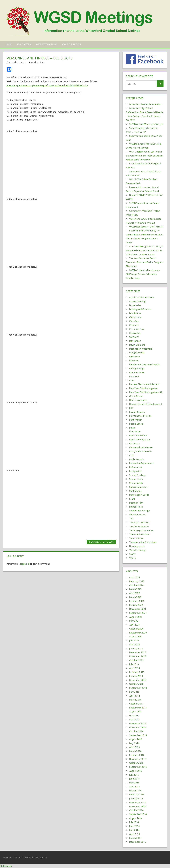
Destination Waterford (141, 349)
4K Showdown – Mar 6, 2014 (101, 542)
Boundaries (135, 305)
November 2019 (138, 656)
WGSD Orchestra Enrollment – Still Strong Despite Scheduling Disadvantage (143, 274)
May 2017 (134, 715)
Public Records (137, 459)
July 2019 (134, 664)
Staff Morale (135, 491)
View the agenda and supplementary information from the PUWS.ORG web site (47, 85)
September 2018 (138, 688)
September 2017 (138, 708)
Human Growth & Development (146, 404)
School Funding (137, 475)
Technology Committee (141, 530)
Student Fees (136, 507)
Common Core (137, 329)
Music (132, 428)
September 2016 (138, 735)
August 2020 (136, 636)
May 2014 (134, 830)
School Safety (136, 483)
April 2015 (135, 787)
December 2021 (138, 609)
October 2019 (136, 660)
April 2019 (135, 668)
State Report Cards (139, 495)
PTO (131, 455)
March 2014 (135, 838)
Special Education (138, 487)
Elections (134, 361)
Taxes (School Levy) (139, 522)
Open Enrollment (138, 436)
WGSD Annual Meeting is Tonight (146, 124)
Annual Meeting (137, 301)
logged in (25, 564)
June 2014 (134, 826)
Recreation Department (142, 463)
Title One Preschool (139, 534)
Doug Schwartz (137, 353)
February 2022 (137, 601)
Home (9, 44)
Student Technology (139, 511)
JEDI (131, 408)
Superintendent (137, 514)
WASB (132, 554)
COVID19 (134, 337)
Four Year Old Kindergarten (143, 388)
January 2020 (136, 648)
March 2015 (135, 791)
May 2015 (134, 783)
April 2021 (135, 625)
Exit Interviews (137, 372)
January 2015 (136, 798)
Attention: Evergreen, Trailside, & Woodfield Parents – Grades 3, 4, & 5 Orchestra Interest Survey (144, 250)
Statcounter (6, 866)
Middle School (136, 424)
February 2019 (137, 672)
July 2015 (134, 775)
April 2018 (135, 696)
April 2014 (135, 834)
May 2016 (134, 743)
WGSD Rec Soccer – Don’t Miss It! (146, 227)
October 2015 (136, 763)
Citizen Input (136, 317)
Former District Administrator (144, 384)
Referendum (136, 467)
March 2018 (135, 700)
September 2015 (138, 767)
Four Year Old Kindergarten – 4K (146, 392)
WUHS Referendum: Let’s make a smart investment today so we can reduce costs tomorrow (145, 156)
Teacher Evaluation (139, 526)
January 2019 (136, 676)
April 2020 (135, 644)
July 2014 (134, 822)
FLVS (132, 380)
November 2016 (138, 727)
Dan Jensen (135, 341)
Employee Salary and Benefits (145, 365)
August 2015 (136, 771)
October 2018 (136, 684)
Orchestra (134, 443)
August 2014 (136, 818)
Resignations (136, 471)
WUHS (133, 558)
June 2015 (134, 779)
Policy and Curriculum (140, 451)
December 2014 (138, 802)
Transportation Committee (143, 542)
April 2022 (135, 593)
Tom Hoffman (136, 538)
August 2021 (136, 617)
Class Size (134, 321)
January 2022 (136, 605)
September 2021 (138, 613)
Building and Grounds (140, 309)
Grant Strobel (136, 396)
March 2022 (135, 597)
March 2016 (135, 751)
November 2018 (138, 680)
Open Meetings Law (46, 44)
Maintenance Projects (140, 416)
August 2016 (136, 739)
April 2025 (135, 577)
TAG (131, 518)
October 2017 (136, 704)
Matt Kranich (136, 420)
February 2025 (137, 581)
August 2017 (136, 712)
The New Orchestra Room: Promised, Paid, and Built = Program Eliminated (144, 262)
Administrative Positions (142, 297)
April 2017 (135, 719)
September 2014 (138, 814)
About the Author (71, 44)
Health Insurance (138, 400)
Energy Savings (137, 368)
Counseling (135, 333)
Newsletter (135, 432)
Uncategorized (137, 546)
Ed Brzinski (135, 357)
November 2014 (138, 806)
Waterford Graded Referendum (146, 104)
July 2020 (134, 640)
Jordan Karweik (137, 412)
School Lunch (136, 479)
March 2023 (135, 589)
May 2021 (134, 621)
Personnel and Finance (141, 447)
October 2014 (136, 810)
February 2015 (137, 794)
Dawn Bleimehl (137, 345)
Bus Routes (135, 313)
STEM (132, 499)
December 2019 (138, 652)
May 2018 (134, 692)
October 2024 (136, 585)
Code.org (134, 325)
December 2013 (138, 842)
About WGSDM (24, 44)
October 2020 (136, 629)
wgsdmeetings (38, 62)
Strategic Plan (136, 503)
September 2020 (138, 633)
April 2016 (135, 747)
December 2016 (138, 723)
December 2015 (138, 759)
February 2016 (137, 755)
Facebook (134, 376)
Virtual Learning (137, 550)
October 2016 (136, 731)
